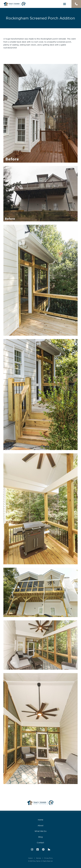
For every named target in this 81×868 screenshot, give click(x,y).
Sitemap (39, 858)
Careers (30, 858)
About (41, 825)
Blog (40, 837)
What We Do (40, 831)
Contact (40, 843)
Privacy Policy (49, 858)
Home (41, 820)
